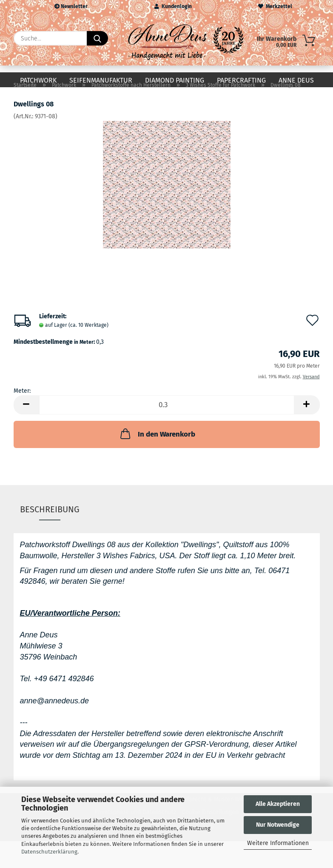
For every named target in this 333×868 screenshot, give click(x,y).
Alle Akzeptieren (278, 804)
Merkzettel (275, 6)
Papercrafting (241, 80)
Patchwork (38, 80)
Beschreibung (50, 523)
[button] (26, 419)
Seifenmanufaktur (101, 80)
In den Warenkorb (157, 448)
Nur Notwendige (278, 825)
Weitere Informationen (278, 843)
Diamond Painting (175, 80)
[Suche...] (97, 38)
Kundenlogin (173, 6)
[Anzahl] (167, 419)
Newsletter (71, 6)
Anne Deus (296, 80)
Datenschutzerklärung (49, 852)
